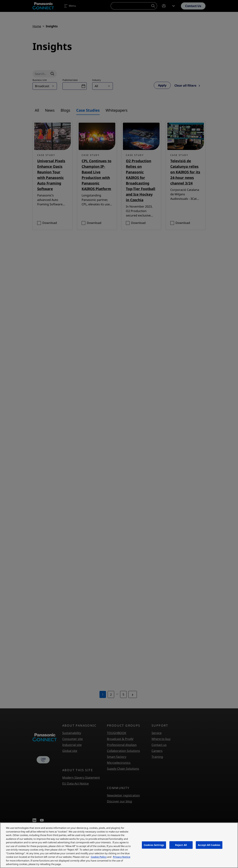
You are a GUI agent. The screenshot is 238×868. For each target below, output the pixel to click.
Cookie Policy (99, 857)
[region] (119, 845)
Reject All (181, 845)
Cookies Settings (154, 845)
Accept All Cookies (209, 845)
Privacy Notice (122, 857)
